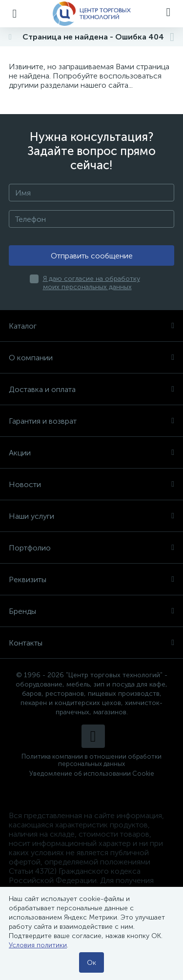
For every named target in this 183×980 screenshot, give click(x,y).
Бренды (91, 611)
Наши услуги (91, 516)
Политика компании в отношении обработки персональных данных (91, 760)
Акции (91, 453)
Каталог (91, 326)
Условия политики (38, 945)
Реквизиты (91, 579)
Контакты (91, 643)
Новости (91, 484)
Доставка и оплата (91, 389)
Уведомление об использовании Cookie (92, 774)
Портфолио (91, 548)
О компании (91, 358)
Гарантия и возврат (91, 421)
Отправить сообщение (92, 256)
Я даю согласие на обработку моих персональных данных (91, 283)
